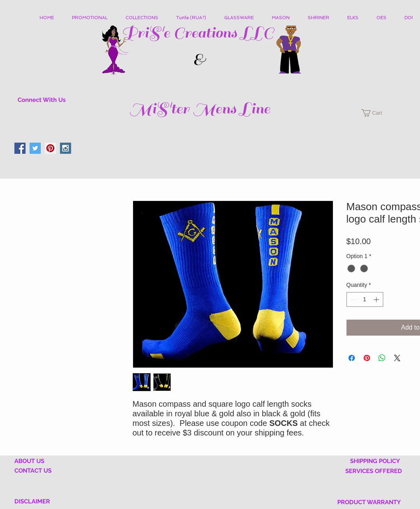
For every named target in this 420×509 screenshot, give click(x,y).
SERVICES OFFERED (374, 471)
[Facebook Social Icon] (20, 148)
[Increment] (377, 299)
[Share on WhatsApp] (382, 358)
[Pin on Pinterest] (367, 358)
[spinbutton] (365, 299)
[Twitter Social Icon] (35, 148)
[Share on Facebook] (352, 358)
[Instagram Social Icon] (66, 148)
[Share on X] (397, 358)
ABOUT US (29, 461)
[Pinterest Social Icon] (50, 148)
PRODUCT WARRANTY (369, 502)
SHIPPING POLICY (375, 461)
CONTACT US (33, 471)
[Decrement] (353, 299)
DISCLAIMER (32, 501)
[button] (145, 18)
